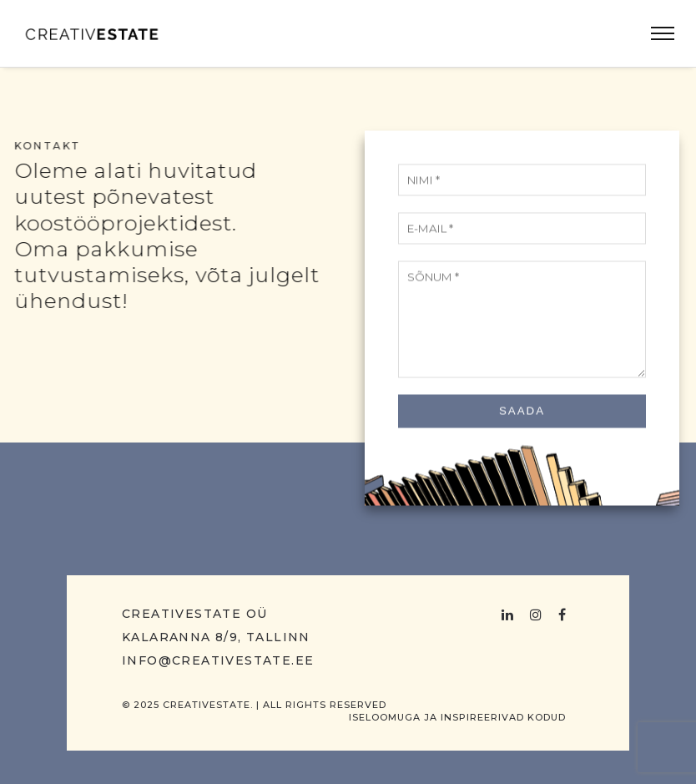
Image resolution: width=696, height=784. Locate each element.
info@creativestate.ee (218, 660)
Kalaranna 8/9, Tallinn (216, 637)
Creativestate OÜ (194, 614)
